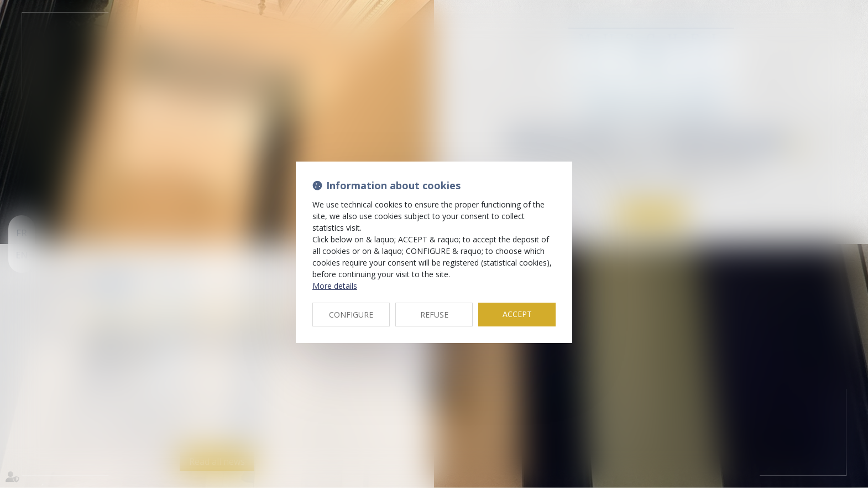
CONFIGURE (351, 315)
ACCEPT (517, 314)
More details (335, 286)
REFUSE (434, 315)
